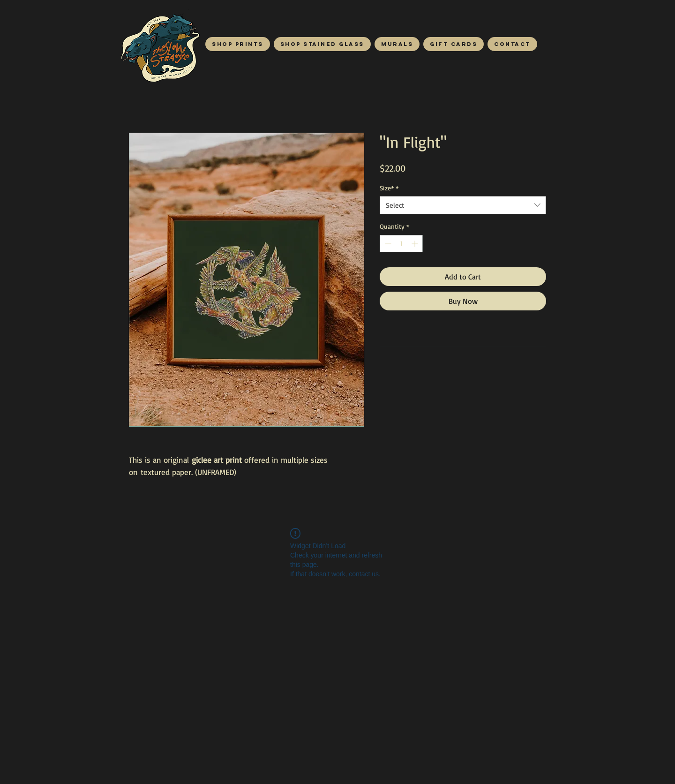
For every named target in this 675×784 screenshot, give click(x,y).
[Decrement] (387, 244)
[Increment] (416, 244)
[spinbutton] (401, 244)
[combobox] (463, 205)
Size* (389, 188)
